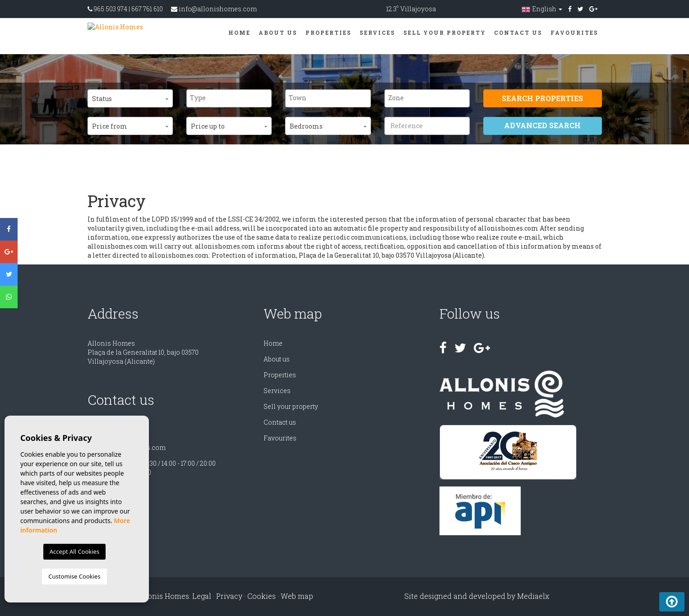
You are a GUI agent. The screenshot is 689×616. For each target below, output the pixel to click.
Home (239, 32)
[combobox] (229, 98)
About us (278, 32)
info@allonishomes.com (218, 9)
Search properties (542, 98)
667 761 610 (147, 9)
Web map (297, 596)
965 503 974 (111, 9)
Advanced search (542, 125)
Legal (202, 596)
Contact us (518, 32)
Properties (328, 32)
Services (377, 32)
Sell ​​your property (445, 32)
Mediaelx (533, 596)
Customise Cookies (74, 576)
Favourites (574, 32)
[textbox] (231, 98)
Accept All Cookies (74, 551)
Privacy (229, 596)
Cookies (261, 596)
